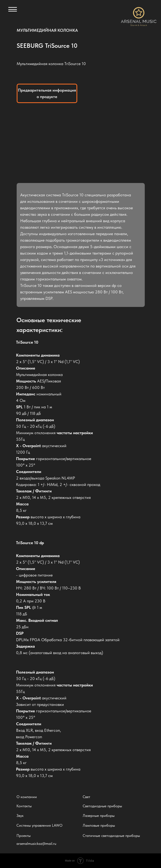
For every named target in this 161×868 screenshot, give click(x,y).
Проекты (24, 836)
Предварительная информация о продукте (47, 93)
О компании (27, 797)
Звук (20, 816)
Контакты (24, 806)
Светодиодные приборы (102, 806)
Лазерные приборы (99, 816)
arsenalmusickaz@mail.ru (36, 843)
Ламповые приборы (99, 825)
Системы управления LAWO (39, 825)
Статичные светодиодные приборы (111, 836)
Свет (86, 797)
